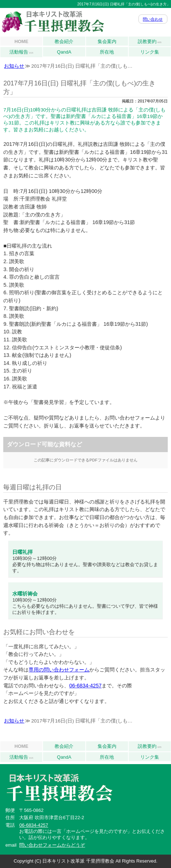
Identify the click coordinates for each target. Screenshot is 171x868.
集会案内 (107, 41)
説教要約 (150, 42)
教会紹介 (64, 41)
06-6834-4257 (85, 686)
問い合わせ (153, 19)
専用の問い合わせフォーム (59, 670)
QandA (64, 52)
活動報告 (21, 52)
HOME (21, 41)
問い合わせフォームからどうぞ (52, 845)
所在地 (107, 52)
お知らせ (14, 66)
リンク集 (150, 52)
